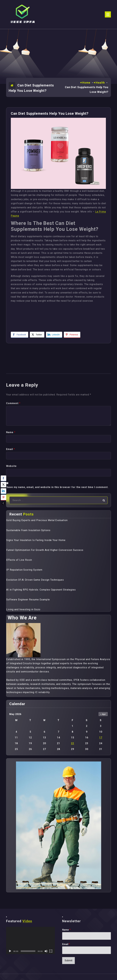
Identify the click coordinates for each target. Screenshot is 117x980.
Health (100, 83)
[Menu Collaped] (108, 14)
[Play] (10, 951)
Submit (68, 960)
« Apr (103, 714)
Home (86, 83)
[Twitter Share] (37, 335)
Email (66, 944)
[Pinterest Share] (72, 335)
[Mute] (46, 951)
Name (66, 930)
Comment (13, 477)
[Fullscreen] (51, 951)
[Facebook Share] (19, 335)
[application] (30, 940)
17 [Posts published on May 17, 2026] (101, 738)
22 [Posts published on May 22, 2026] (73, 743)
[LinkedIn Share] (54, 335)
